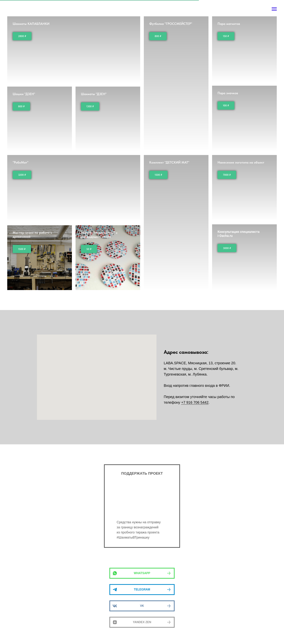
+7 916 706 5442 (195, 402)
